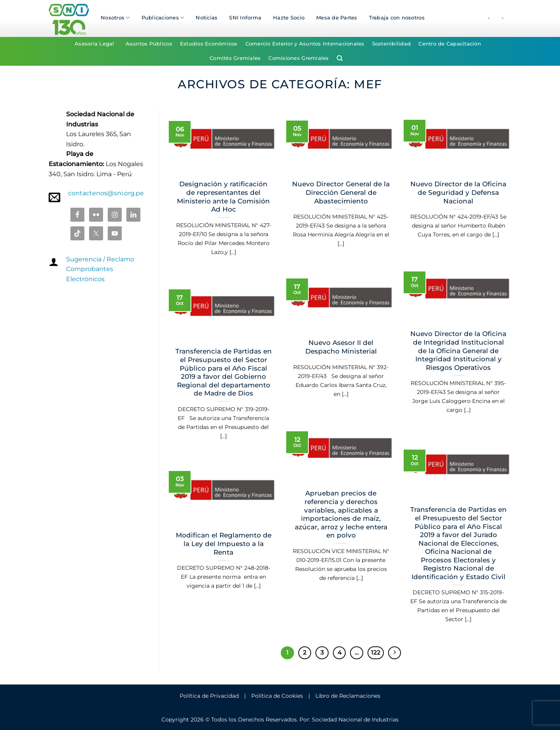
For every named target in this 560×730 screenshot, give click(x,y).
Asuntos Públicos (149, 44)
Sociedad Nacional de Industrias (355, 719)
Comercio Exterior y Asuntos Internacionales (305, 44)
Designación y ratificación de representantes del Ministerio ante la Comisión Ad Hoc (223, 197)
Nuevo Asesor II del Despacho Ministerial (341, 347)
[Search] (340, 58)
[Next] (395, 653)
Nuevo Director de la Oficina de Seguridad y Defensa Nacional (458, 192)
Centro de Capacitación (450, 44)
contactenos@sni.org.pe (106, 193)
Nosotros (115, 18)
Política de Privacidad (209, 696)
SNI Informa (245, 18)
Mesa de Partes (337, 18)
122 (376, 653)
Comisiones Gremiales (298, 58)
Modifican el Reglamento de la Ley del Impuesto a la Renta (224, 544)
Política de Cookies (277, 696)
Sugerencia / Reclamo (100, 259)
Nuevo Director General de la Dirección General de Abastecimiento (341, 192)
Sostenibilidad (392, 44)
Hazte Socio (289, 18)
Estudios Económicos (209, 44)
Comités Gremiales (235, 58)
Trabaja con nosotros (397, 18)
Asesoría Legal (94, 44)
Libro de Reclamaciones (348, 696)
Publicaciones (163, 18)
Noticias (206, 18)
